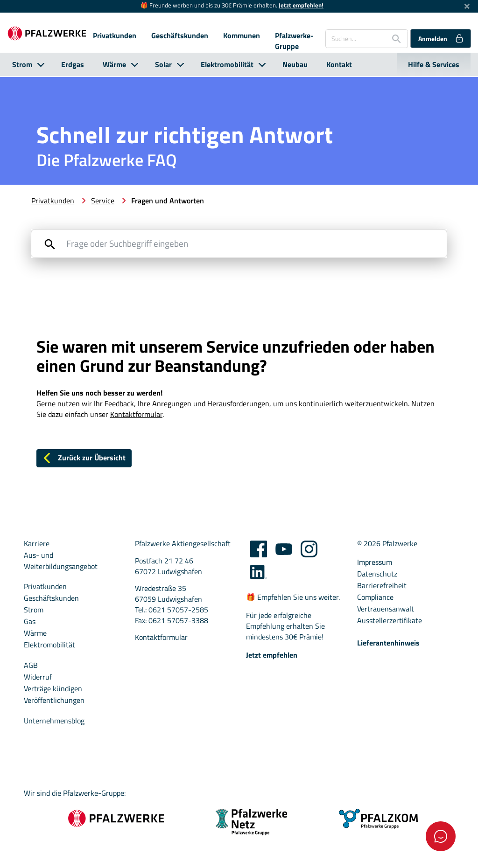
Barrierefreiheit (382, 587)
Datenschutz (377, 575)
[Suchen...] (355, 39)
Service (103, 201)
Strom (22, 64)
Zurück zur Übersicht (84, 458)
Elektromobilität (227, 64)
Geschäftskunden (180, 36)
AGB (31, 666)
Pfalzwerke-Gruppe (294, 41)
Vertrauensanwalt (386, 610)
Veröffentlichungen (54, 701)
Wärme (114, 64)
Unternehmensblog (54, 722)
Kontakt (339, 64)
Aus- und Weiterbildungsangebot (61, 562)
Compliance (375, 598)
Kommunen (242, 36)
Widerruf (38, 678)
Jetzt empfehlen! (301, 5)
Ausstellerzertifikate (390, 621)
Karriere (37, 545)
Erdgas (73, 64)
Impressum (375, 563)
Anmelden (442, 38)
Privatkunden (115, 36)
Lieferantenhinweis (388, 644)
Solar (163, 64)
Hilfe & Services (434, 64)
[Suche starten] (393, 39)
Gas (30, 622)
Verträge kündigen (53, 690)
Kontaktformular (161, 638)
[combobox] (367, 39)
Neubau (295, 64)
